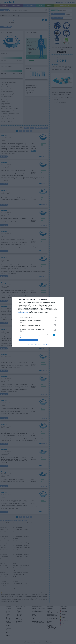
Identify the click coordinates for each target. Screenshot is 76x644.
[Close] (61, 299)
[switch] (55, 321)
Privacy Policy (46, 345)
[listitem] (38, 318)
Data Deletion (30, 345)
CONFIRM (28, 340)
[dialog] (38, 322)
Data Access (38, 345)
